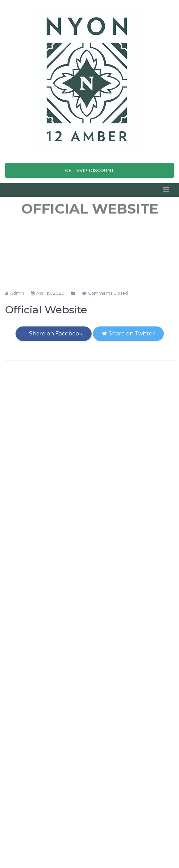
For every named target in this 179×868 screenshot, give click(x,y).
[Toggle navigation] (166, 190)
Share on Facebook (54, 334)
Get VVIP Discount (90, 170)
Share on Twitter (128, 334)
